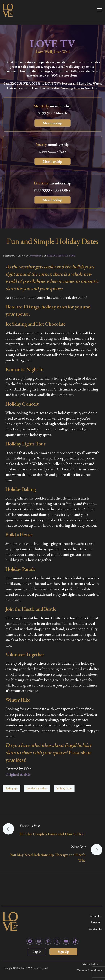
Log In (37, 952)
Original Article (18, 774)
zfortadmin (35, 256)
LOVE (72, 256)
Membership (52, 123)
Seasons (96, 922)
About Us (96, 916)
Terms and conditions (90, 970)
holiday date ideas (37, 788)
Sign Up (63, 952)
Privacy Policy (90, 964)
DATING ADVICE (57, 256)
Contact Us (96, 929)
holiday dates (64, 788)
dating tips (12, 788)
